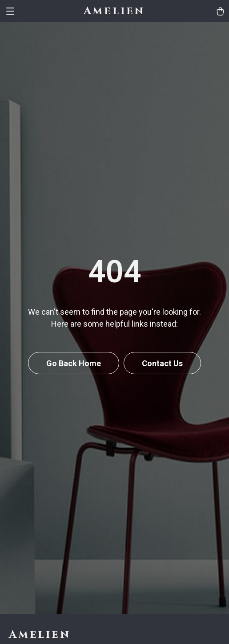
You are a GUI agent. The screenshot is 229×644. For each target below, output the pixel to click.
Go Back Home (74, 363)
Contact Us (162, 363)
